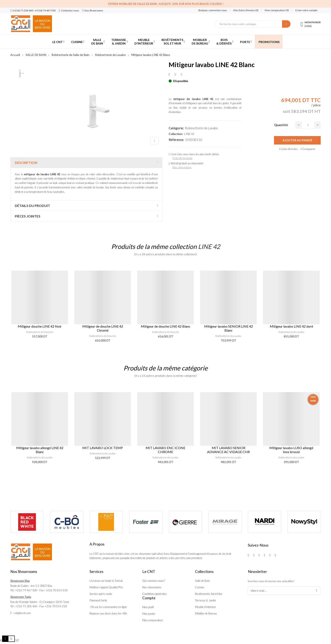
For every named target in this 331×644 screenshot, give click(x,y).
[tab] (86, 163)
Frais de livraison (182, 158)
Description (26, 163)
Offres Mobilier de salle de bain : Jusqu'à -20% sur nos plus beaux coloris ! (166, 4)
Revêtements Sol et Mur (209, 594)
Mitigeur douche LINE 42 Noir (40, 326)
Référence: (176, 140)
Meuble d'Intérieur (206, 607)
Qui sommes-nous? (154, 581)
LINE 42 (189, 134)
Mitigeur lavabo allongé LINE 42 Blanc (40, 450)
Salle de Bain (202, 581)
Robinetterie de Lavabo (201, 128)
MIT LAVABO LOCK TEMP (103, 448)
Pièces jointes (28, 216)
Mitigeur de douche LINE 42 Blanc (166, 326)
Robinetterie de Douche (40, 332)
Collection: (176, 134)
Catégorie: (176, 128)
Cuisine (200, 587)
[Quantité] (308, 125)
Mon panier (149, 614)
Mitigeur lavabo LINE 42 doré (291, 326)
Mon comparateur (153, 620)
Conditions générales (155, 594)
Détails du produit (32, 206)
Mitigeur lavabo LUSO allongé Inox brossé (291, 450)
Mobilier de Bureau (206, 613)
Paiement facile (98, 600)
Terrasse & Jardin (206, 600)
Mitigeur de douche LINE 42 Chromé (103, 328)
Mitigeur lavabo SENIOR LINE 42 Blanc (229, 328)
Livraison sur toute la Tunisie (106, 581)
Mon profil (148, 607)
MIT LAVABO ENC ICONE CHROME (165, 450)
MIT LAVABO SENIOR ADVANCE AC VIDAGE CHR (228, 450)
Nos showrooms (182, 167)
